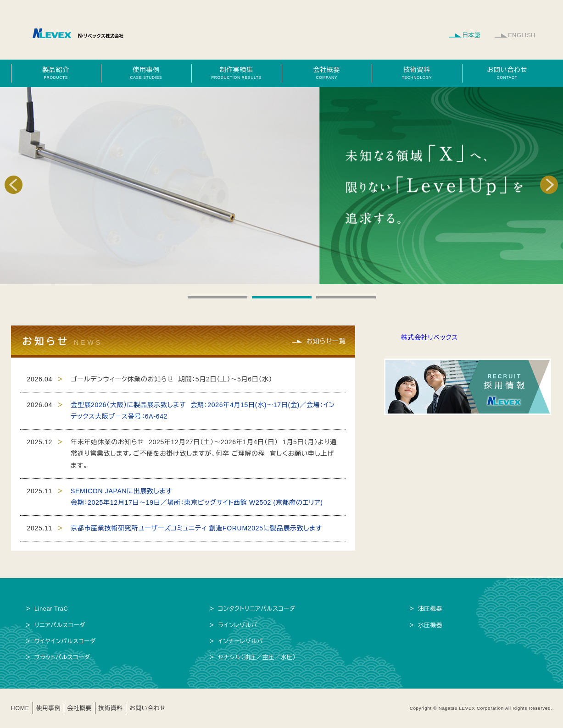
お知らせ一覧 (326, 341)
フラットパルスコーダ (62, 657)
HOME (20, 708)
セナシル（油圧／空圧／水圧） (257, 657)
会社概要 (327, 73)
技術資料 (417, 73)
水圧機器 (430, 625)
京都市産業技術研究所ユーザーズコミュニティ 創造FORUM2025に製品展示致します (196, 528)
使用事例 (146, 73)
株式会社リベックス (430, 337)
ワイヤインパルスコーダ (65, 641)
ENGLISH (522, 35)
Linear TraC (51, 609)
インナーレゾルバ (241, 641)
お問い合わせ (507, 73)
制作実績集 (236, 73)
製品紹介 (56, 73)
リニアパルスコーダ (60, 625)
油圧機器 (430, 609)
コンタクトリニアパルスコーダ (257, 609)
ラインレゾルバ (238, 625)
